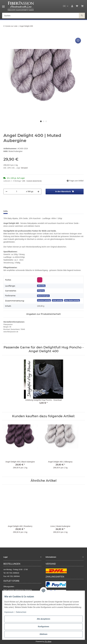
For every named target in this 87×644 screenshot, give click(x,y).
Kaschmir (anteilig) (44, 300)
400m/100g (41, 286)
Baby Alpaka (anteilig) (72, 300)
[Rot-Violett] (40, 280)
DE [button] (64, 6)
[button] (72, 6)
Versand (24, 168)
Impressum (9, 612)
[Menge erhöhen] (38, 192)
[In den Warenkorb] (6, 34)
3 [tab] (46, 121)
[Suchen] (82, 16)
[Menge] (17, 192)
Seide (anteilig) (57, 300)
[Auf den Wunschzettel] (78, 41)
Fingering (41, 291)
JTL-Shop (48, 642)
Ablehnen (43, 634)
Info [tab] (6, 211)
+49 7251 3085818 (12, 573)
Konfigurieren (43, 627)
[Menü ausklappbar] (3, 6)
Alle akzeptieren (43, 619)
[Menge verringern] (6, 192)
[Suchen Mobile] (41, 16)
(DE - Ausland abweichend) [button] (32, 181)
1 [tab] (41, 121)
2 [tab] (43, 121)
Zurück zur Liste (11, 26)
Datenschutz (21, 612)
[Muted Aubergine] (43, 296)
